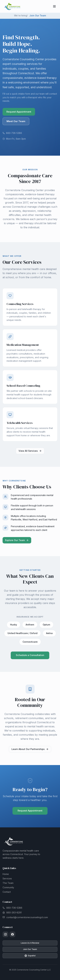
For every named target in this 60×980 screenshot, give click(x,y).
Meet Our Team (16, 121)
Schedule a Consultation (30, 656)
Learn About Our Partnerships (30, 750)
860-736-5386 (12, 133)
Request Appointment (19, 112)
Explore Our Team (17, 541)
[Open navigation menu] (54, 6)
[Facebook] (12, 934)
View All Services (30, 451)
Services (7, 878)
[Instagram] (5, 934)
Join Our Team (38, 16)
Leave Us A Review (30, 943)
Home (6, 874)
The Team (8, 883)
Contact (7, 892)
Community (8, 887)
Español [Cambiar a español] (30, 956)
